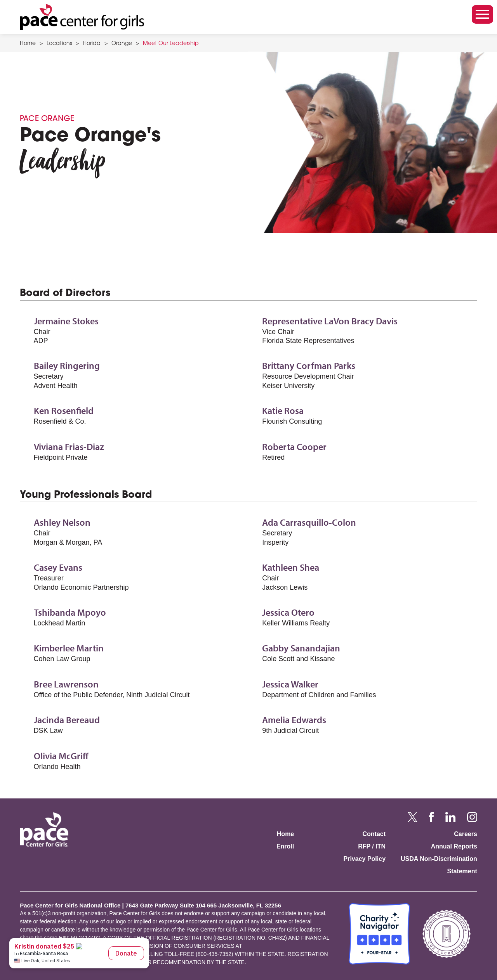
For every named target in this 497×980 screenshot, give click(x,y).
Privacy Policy (365, 859)
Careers (466, 834)
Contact (374, 834)
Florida (92, 44)
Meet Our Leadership (171, 44)
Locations (59, 44)
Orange (122, 44)
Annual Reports (454, 846)
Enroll (285, 846)
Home (28, 44)
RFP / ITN (372, 846)
